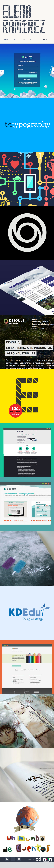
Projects (9, 39)
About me (27, 39)
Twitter (19, 859)
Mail (7, 859)
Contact (45, 39)
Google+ (13, 859)
